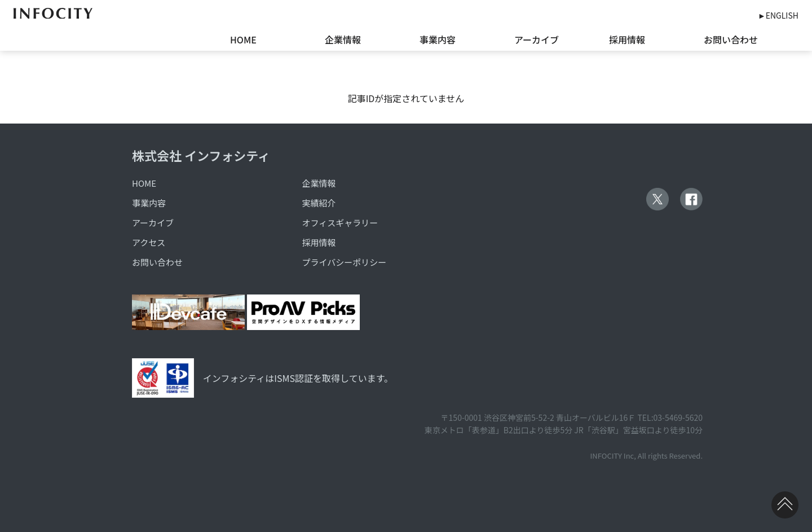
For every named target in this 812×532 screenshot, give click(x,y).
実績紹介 (319, 203)
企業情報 (343, 39)
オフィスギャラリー (340, 223)
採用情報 (627, 39)
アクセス (149, 242)
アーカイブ (537, 39)
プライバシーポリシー (345, 262)
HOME (243, 39)
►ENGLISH (778, 15)
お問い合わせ (731, 39)
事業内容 (438, 39)
